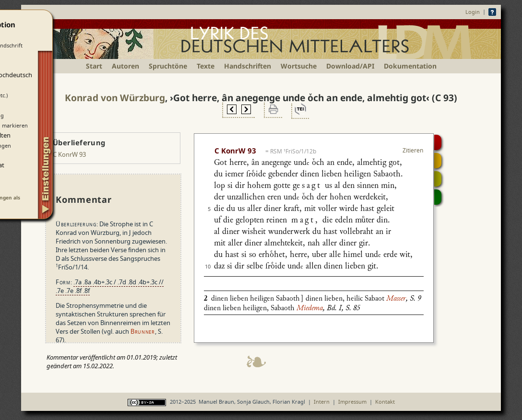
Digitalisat (438, 142)
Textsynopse (438, 179)
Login (473, 12)
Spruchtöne (168, 66)
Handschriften (248, 66)
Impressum (352, 402)
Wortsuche (299, 66)
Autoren (125, 66)
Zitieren (413, 150)
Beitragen (438, 197)
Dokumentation (410, 66)
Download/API (350, 66)
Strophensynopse (438, 161)
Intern (322, 402)
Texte (206, 66)
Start (94, 66)
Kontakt (385, 402)
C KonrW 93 (69, 154)
